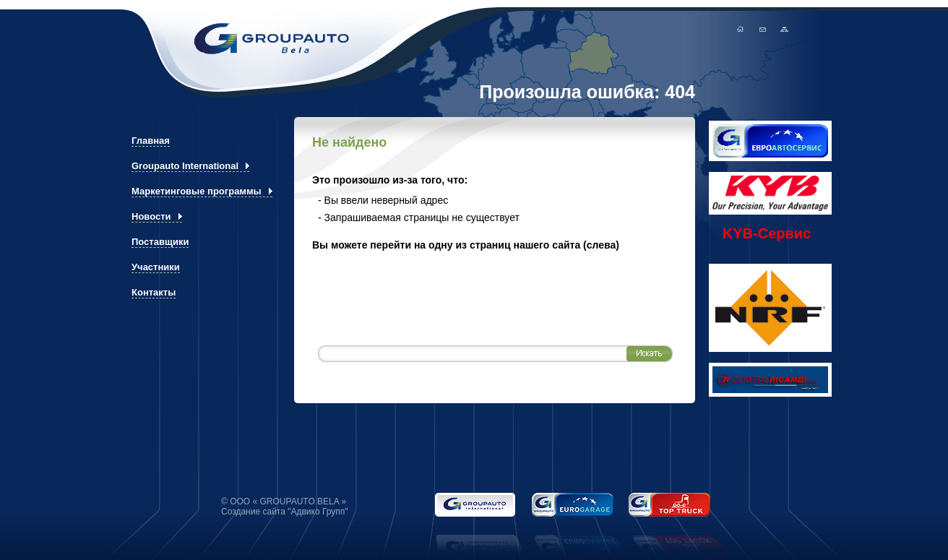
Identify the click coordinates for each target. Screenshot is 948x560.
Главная (772, 29)
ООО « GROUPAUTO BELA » (288, 501)
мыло (792, 29)
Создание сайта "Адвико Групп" (285, 512)
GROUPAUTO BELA (241, 39)
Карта (813, 29)
